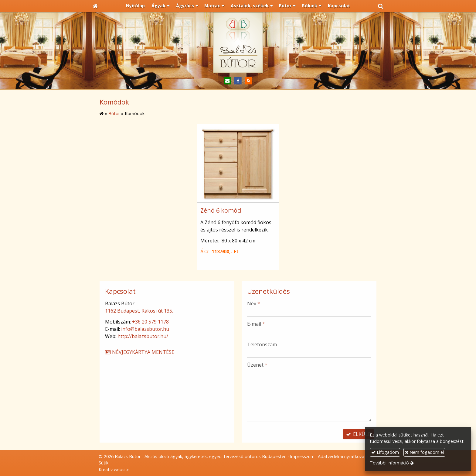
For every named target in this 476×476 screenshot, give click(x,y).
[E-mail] (228, 81)
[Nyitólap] (95, 6)
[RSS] (248, 81)
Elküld (359, 434)
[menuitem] (136, 6)
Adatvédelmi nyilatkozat (342, 456)
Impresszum (302, 456)
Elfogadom (385, 452)
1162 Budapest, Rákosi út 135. (139, 311)
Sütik (104, 463)
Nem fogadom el (424, 452)
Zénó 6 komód (221, 210)
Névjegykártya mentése (139, 352)
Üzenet (257, 365)
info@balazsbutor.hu (145, 329)
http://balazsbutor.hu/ (143, 336)
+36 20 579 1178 (150, 322)
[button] (381, 6)
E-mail (256, 324)
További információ (389, 463)
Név (254, 303)
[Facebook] (238, 81)
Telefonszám (262, 344)
